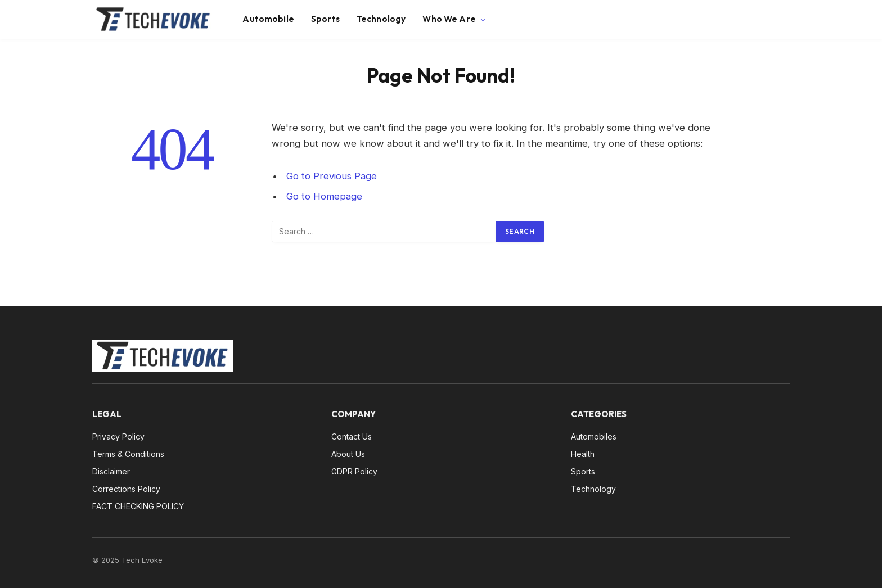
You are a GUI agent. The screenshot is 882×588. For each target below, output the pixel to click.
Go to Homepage (324, 196)
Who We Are (449, 19)
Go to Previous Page (332, 176)
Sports (325, 19)
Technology (381, 19)
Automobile (268, 19)
